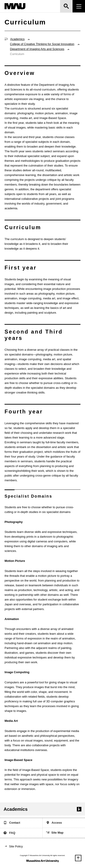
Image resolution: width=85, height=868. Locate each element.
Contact (12, 823)
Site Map (55, 833)
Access (54, 823)
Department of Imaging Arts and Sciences (37, 49)
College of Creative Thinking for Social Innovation (42, 44)
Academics (17, 39)
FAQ (9, 833)
